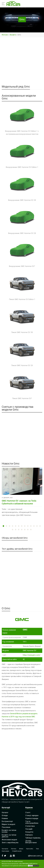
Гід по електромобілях (32, 822)
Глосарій (29, 829)
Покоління (6, 827)
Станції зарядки (32, 815)
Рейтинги (29, 835)
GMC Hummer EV (30, 651)
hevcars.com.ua (29, 864)
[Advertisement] (22, 62)
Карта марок (5, 851)
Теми (37, 849)
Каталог (5, 813)
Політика (14, 849)
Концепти (29, 832)
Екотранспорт (7, 821)
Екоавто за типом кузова (9, 831)
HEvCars (5, 35)
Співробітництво (17, 851)
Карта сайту (30, 849)
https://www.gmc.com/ (32, 655)
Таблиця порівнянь (33, 838)
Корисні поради (32, 818)
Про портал (5, 849)
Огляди (5, 815)
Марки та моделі (8, 824)
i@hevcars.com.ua (35, 856)
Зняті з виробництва (10, 843)
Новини (5, 818)
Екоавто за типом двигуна (9, 836)
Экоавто (13, 35)
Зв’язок (21, 849)
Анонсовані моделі (9, 840)
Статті (28, 813)
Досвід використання (31, 842)
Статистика (30, 826)
